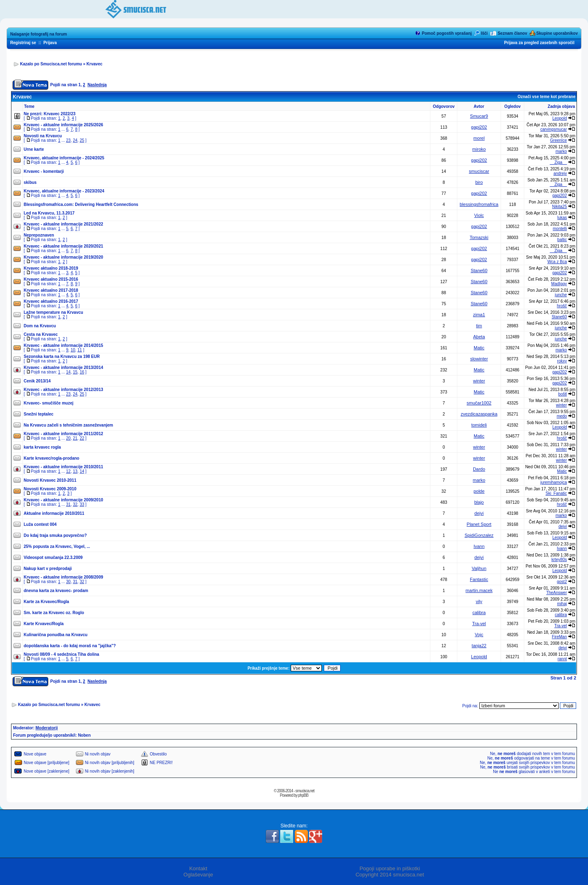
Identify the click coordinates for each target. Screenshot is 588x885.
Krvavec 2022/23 (60, 114)
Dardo (479, 469)
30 (68, 582)
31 (68, 504)
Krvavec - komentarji (44, 171)
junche (561, 295)
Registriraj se (23, 43)
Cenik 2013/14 (37, 381)
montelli (560, 229)
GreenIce (558, 140)
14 (68, 372)
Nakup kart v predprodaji (48, 569)
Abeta (479, 337)
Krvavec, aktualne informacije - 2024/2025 (64, 158)
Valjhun (479, 568)
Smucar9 (479, 116)
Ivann (479, 546)
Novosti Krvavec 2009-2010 (50, 489)
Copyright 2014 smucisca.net (390, 875)
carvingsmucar (553, 129)
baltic (562, 240)
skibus (30, 182)
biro (479, 182)
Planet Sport (479, 524)
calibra (479, 612)
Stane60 (479, 270)
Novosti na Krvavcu (43, 136)
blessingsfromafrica (479, 204)
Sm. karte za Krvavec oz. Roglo (54, 613)
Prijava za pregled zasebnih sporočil (539, 43)
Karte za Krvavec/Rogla (46, 602)
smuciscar (479, 171)
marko (561, 151)
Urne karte (34, 149)
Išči (484, 33)
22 (82, 438)
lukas (562, 218)
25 (82, 140)
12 (68, 471)
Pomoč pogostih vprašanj (447, 33)
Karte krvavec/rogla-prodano (51, 458)
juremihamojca (553, 482)
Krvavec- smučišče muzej (49, 403)
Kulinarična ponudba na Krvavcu (56, 635)
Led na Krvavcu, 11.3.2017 (49, 213)
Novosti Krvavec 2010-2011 (50, 480)
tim (479, 326)
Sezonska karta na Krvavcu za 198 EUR (62, 356)
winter (479, 381)
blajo (479, 502)
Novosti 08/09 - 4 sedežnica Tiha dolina (61, 654)
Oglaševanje (198, 875)
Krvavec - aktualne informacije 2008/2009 (63, 577)
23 (68, 140)
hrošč (562, 306)
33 (82, 504)
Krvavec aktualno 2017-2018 (51, 290)
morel (479, 138)
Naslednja (97, 85)
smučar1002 (479, 403)
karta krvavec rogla (42, 447)
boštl (562, 394)
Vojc (479, 635)
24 (75, 140)
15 (75, 372)
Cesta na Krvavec (41, 334)
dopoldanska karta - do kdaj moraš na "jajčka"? (70, 646)
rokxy (562, 361)
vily (479, 601)
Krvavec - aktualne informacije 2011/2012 (63, 434)
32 (75, 504)
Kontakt (198, 868)
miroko (479, 149)
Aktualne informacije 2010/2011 (54, 513)
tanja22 (479, 646)
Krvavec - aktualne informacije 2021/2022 (63, 224)
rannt (562, 659)
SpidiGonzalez (479, 535)
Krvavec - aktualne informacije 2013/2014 (63, 368)
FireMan (560, 637)
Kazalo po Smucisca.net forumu (51, 64)
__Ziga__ (559, 162)
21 (75, 438)
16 (82, 372)
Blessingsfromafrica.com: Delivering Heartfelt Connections (81, 204)
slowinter (479, 359)
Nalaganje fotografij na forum (39, 34)
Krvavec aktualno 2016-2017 (51, 301)
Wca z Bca (557, 262)
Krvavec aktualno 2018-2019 (51, 268)
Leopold (560, 118)
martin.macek (479, 590)
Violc (479, 215)
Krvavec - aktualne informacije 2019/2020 (63, 257)
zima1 (479, 315)
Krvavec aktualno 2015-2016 (51, 279)
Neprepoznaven (39, 235)
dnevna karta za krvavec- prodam (56, 591)
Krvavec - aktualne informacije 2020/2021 (63, 246)
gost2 (562, 582)
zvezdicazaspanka (479, 414)
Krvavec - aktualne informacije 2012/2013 (63, 390)
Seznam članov (512, 33)
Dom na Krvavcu (40, 326)
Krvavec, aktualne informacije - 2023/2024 (64, 191)
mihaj (562, 604)
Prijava (50, 43)
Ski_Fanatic (556, 493)
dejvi (479, 513)
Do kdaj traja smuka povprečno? (55, 535)
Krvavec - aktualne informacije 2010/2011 (63, 467)
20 (68, 438)
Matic (479, 348)
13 (75, 471)
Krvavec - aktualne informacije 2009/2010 (63, 500)
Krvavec (95, 64)
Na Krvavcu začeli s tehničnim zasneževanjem (68, 425)
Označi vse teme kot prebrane (546, 97)
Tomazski (479, 237)
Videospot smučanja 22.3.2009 (53, 558)
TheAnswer (557, 593)
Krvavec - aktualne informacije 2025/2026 (63, 125)
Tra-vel (479, 624)
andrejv (560, 173)
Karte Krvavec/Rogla (44, 624)
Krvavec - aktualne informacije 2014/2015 (63, 345)
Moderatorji (47, 728)
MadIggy (559, 284)
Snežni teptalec (39, 414)
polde (479, 491)
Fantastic (479, 579)
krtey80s (559, 560)
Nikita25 (559, 207)
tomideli (479, 425)
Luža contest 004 (40, 524)
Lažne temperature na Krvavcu (53, 312)
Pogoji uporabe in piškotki (390, 868)
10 (73, 350)
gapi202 (479, 127)
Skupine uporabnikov (557, 33)
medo (562, 416)
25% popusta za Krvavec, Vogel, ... (57, 546)
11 (80, 350)
